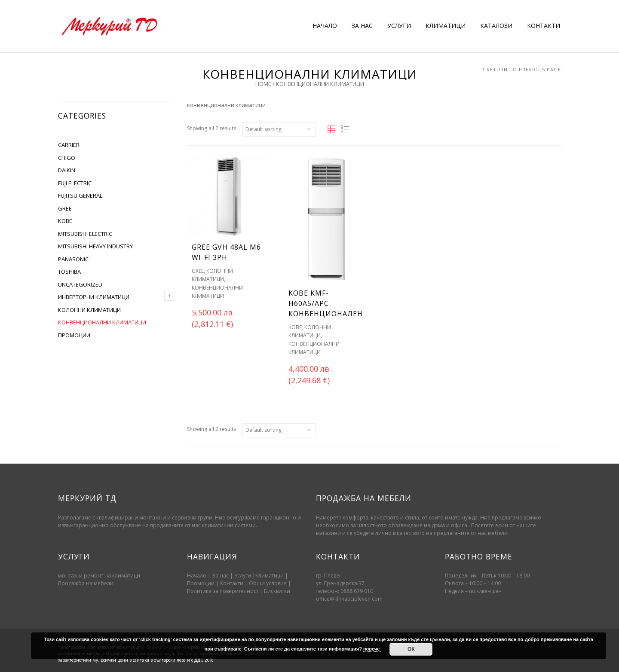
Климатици (270, 576)
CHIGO (67, 158)
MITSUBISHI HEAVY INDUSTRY (95, 246)
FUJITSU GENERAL (80, 195)
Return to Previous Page (524, 69)
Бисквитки (277, 591)
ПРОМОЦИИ (74, 335)
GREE (65, 208)
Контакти (232, 583)
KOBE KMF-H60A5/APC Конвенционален (326, 303)
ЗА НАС (362, 26)
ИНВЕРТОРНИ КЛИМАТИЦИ (94, 297)
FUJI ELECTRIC (75, 183)
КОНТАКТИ (544, 26)
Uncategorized (80, 284)
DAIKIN (67, 170)
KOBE (65, 221)
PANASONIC (73, 259)
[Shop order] (279, 130)
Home (263, 84)
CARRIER (69, 145)
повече (372, 649)
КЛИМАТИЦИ (446, 26)
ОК (411, 649)
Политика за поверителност (223, 591)
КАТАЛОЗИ (496, 26)
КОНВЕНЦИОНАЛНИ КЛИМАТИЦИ (102, 322)
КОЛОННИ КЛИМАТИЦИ (89, 310)
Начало (197, 576)
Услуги (243, 576)
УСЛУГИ (399, 26)
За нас (220, 576)
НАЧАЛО (325, 26)
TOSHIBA (69, 272)
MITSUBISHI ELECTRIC (85, 234)
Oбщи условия (268, 583)
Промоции (201, 583)
